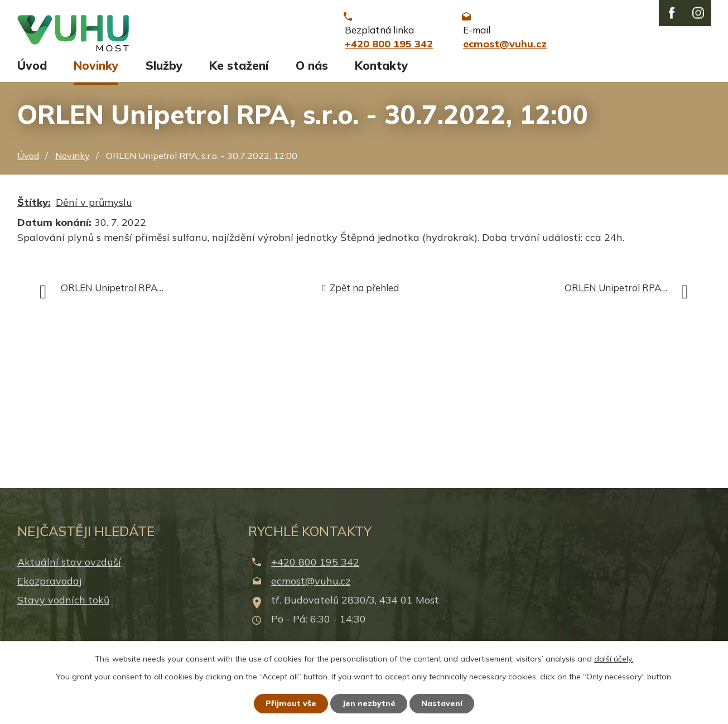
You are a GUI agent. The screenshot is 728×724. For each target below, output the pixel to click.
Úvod (32, 71)
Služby (164, 71)
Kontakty (381, 71)
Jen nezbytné (369, 703)
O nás (312, 71)
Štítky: (34, 207)
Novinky (96, 71)
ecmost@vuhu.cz (311, 586)
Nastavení (442, 703)
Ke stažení (239, 71)
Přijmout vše (291, 703)
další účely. (614, 659)
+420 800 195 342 (315, 567)
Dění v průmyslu (94, 207)
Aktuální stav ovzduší (69, 567)
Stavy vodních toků (63, 605)
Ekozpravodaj (49, 586)
